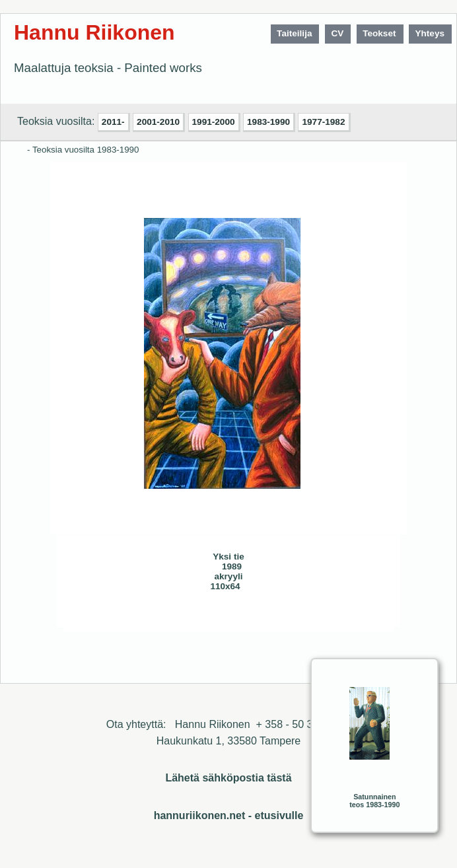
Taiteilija (294, 33)
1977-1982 (323, 122)
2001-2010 (158, 122)
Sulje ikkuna (326, 616)
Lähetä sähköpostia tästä (228, 778)
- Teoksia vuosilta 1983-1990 (83, 150)
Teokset (379, 33)
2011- (113, 122)
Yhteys (430, 33)
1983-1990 (268, 122)
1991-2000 (214, 122)
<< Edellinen (131, 616)
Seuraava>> (157, 616)
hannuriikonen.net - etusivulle (229, 815)
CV (337, 33)
